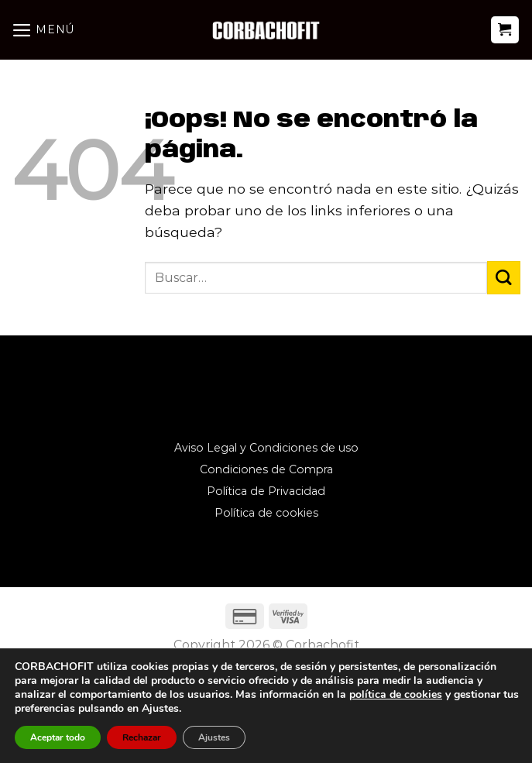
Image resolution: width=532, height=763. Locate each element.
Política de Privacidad (266, 491)
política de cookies (396, 694)
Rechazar (142, 737)
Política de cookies (266, 513)
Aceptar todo (58, 737)
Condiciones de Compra (266, 469)
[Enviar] (504, 278)
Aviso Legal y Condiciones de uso (266, 448)
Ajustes (214, 737)
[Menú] (43, 29)
